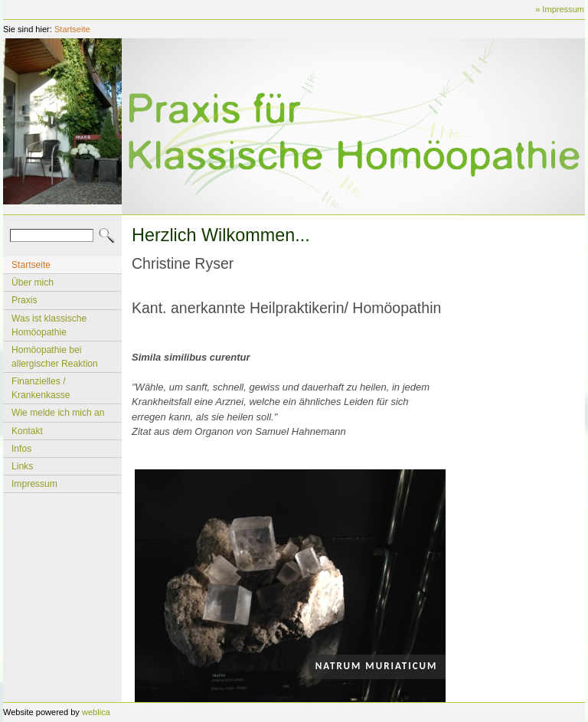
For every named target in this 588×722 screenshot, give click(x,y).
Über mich (33, 283)
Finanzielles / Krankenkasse (41, 388)
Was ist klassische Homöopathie (49, 325)
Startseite (72, 29)
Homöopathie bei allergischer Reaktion (55, 357)
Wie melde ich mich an (58, 413)
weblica (96, 712)
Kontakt (27, 431)
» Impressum (560, 9)
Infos (21, 449)
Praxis (24, 300)
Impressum (34, 484)
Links (22, 466)
